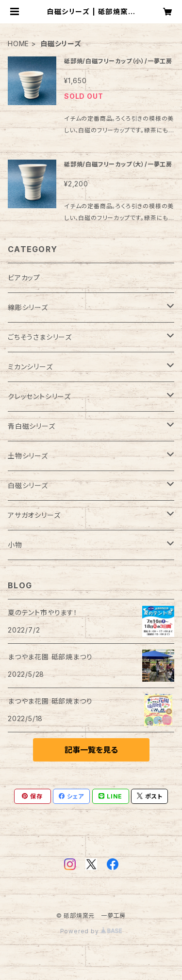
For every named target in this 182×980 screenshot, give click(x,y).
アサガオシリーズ (34, 515)
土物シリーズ (28, 456)
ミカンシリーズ (30, 367)
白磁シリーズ (28, 485)
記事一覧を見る (91, 750)
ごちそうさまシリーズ (40, 337)
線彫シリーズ (28, 307)
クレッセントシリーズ (39, 396)
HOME (18, 44)
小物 (15, 545)
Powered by (91, 931)
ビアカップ (24, 278)
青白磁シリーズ (32, 426)
